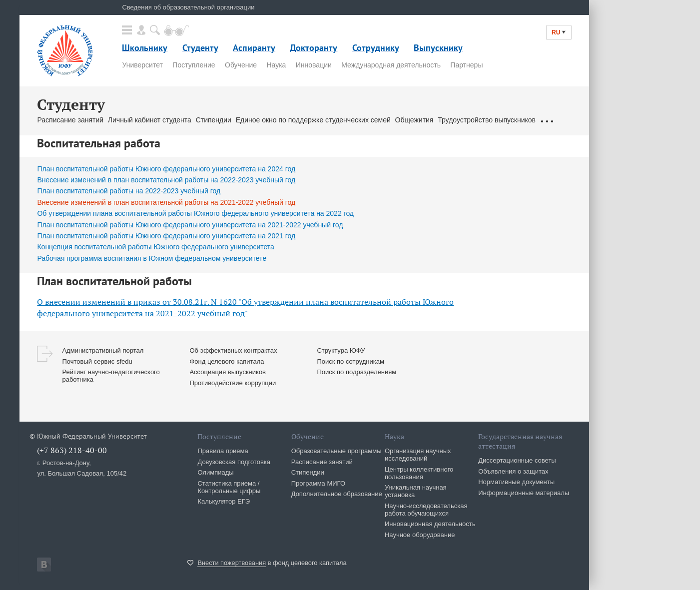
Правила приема (223, 451)
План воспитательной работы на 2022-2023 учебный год (129, 191)
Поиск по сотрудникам (350, 361)
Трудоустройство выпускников (487, 120)
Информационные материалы (524, 493)
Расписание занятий (70, 120)
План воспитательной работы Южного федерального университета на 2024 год (166, 169)
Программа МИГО (318, 483)
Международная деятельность (391, 65)
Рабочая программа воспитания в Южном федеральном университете (152, 258)
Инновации (314, 65)
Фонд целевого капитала (227, 361)
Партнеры (466, 65)
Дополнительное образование (337, 494)
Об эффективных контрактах (233, 350)
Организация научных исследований (418, 455)
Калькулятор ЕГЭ (224, 501)
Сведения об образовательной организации (188, 7)
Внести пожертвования (232, 563)
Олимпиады (215, 472)
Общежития (414, 120)
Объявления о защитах (513, 471)
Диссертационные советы (517, 460)
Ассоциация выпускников (228, 372)
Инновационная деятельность (430, 524)
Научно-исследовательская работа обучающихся (426, 510)
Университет (142, 65)
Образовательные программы (337, 451)
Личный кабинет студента (150, 120)
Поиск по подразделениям (356, 372)
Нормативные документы (516, 482)
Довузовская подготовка (234, 462)
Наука (276, 65)
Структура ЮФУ (341, 350)
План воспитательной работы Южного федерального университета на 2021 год (166, 236)
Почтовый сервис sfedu (97, 361)
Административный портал (103, 350)
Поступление (194, 65)
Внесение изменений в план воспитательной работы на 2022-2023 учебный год (166, 180)
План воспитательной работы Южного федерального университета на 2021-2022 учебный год (190, 225)
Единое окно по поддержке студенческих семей (313, 120)
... (547, 120)
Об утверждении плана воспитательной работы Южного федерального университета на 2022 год (195, 213)
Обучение (241, 65)
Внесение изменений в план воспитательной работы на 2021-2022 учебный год (166, 202)
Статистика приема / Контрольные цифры (229, 487)
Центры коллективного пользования (419, 473)
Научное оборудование (420, 535)
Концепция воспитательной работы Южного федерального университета (155, 247)
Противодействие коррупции (233, 383)
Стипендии (214, 120)
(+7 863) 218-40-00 (72, 450)
